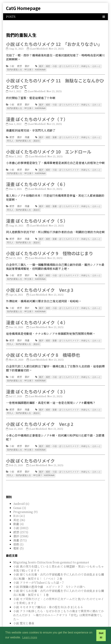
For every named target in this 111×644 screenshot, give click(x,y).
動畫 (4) (18, 519)
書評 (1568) (21, 531)
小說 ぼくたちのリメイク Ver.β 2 (40, 420)
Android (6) (21, 499)
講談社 (37, 140)
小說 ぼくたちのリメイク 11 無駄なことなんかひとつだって (55, 83)
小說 (12, 66)
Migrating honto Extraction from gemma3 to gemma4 (51, 558)
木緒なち (85, 66)
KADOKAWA (40, 69)
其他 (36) (19, 515)
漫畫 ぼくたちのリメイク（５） (37, 219)
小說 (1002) (21, 523)
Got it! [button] (101, 635)
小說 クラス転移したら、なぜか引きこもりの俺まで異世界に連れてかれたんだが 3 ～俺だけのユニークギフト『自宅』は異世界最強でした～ (59, 610)
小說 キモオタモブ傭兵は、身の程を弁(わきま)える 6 (48, 602)
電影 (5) (18, 544)
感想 (19, 66)
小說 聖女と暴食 (24, 619)
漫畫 (27, 136)
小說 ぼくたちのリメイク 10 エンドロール (49, 151)
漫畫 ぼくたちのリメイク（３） (37, 388)
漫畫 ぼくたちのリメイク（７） (37, 118)
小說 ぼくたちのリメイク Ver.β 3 (40, 287)
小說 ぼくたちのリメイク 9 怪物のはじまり (50, 251)
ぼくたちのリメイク (69, 66)
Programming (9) (25, 507)
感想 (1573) (21, 527)
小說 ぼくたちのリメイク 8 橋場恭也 (43, 352)
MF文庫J (29, 69)
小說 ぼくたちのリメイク (30, 456)
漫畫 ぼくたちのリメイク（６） (37, 183)
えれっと (96, 66)
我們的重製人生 (15, 69)
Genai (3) (20, 503)
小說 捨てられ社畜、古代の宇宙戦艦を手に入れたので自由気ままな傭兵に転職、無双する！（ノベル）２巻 (59, 572)
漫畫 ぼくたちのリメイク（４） (37, 319)
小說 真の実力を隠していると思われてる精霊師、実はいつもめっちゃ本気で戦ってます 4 (59, 564)
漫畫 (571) (20, 536)
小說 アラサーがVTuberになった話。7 (38, 578)
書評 (27, 66)
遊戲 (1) (18, 540)
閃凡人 (10, 140)
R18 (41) (19, 511)
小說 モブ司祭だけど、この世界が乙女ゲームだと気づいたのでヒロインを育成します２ (59, 596)
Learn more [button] (30, 637)
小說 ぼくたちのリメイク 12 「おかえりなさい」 (54, 44)
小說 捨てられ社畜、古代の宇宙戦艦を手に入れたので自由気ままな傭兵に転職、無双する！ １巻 (59, 588)
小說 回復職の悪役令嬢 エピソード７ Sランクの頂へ (49, 582)
